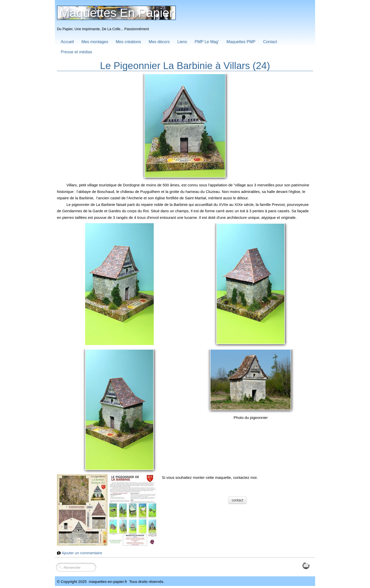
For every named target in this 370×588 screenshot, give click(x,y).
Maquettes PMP (241, 42)
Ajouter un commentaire (82, 553)
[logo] (118, 20)
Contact (270, 42)
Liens (182, 42)
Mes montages (95, 42)
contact (237, 500)
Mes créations (129, 42)
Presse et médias (76, 52)
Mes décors (159, 42)
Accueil (67, 42)
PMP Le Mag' (207, 42)
